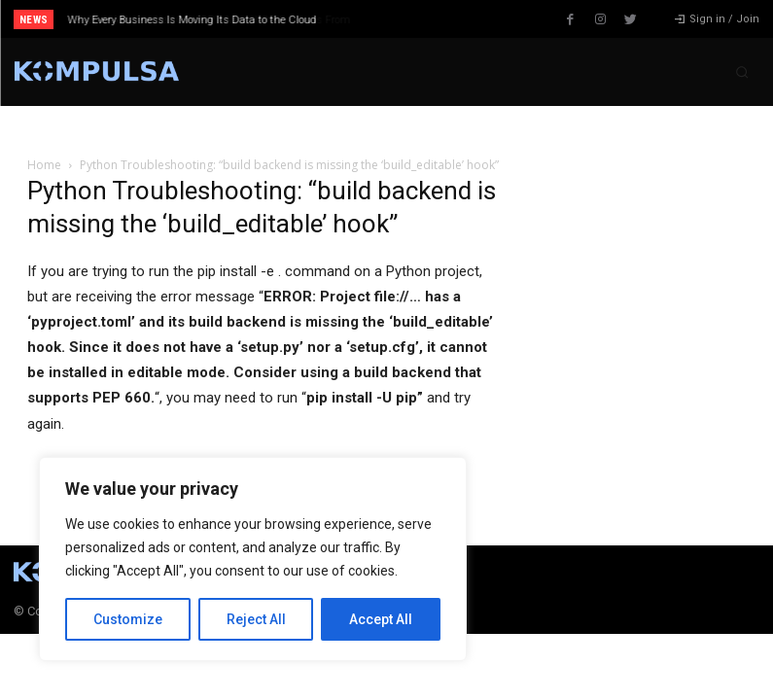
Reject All (256, 619)
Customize (128, 619)
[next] (425, 19)
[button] (742, 72)
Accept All (381, 619)
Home (44, 165)
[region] (253, 559)
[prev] (394, 19)
